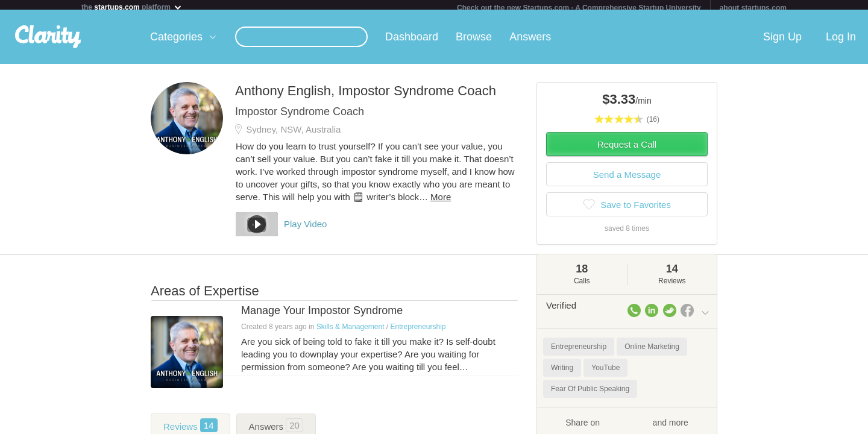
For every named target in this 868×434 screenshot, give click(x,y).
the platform (132, 7)
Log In (841, 42)
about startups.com (753, 8)
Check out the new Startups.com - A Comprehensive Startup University (579, 8)
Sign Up (782, 42)
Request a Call (627, 149)
